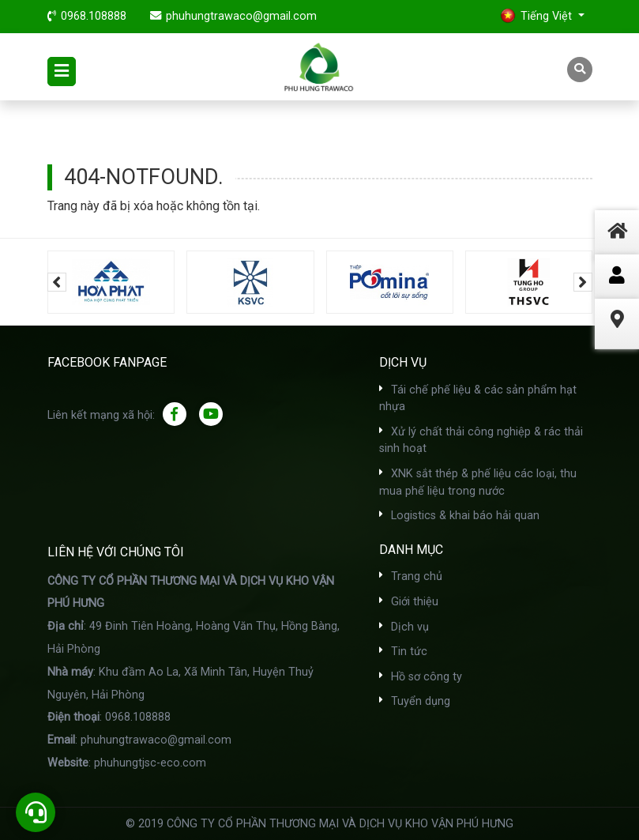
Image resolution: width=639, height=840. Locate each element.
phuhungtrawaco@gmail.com (241, 16)
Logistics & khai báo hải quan (459, 516)
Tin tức (403, 652)
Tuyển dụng (415, 701)
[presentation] (57, 282)
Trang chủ (411, 576)
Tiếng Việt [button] (538, 16)
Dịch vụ (404, 627)
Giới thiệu (409, 602)
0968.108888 (94, 16)
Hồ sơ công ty (421, 677)
